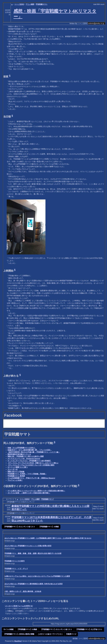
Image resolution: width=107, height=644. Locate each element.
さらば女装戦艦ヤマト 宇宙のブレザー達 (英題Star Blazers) (31, 478)
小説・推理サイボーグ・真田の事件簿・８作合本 (23, 591)
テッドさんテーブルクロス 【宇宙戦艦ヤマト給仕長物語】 (29, 461)
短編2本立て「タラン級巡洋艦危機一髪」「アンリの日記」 (30, 450)
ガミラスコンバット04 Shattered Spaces (24, 459)
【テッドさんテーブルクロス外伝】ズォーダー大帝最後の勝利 (31, 465)
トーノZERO (19, 4)
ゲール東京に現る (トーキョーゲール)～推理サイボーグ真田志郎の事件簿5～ (36, 491)
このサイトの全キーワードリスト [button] (50, 634)
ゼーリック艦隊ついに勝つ (18, 467)
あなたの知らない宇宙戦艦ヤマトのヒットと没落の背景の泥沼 (28, 546)
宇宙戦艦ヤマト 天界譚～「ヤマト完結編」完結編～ (27, 474)
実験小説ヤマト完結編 (16, 472)
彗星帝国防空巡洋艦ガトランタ (19, 454)
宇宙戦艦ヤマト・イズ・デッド (16, 569)
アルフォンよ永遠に (15, 480)
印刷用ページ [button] (71, 634)
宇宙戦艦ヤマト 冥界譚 (16, 476)
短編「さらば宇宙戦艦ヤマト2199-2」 (22, 448)
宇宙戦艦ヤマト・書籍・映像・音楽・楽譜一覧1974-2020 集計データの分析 (33, 553)
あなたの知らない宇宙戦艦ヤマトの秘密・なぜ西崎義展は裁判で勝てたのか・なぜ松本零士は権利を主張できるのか (48, 538)
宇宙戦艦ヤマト (42, 4)
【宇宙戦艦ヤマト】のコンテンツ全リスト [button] (19, 527)
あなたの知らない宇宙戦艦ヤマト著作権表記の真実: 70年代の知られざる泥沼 (34, 584)
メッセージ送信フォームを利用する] (19, 606)
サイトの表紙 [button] (8, 629)
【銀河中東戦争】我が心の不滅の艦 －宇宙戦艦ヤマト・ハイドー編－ (34, 452)
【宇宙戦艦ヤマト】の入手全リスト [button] (89, 629)
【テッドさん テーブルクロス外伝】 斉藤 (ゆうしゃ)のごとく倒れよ (33, 463)
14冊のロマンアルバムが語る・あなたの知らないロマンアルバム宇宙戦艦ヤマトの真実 (37, 576)
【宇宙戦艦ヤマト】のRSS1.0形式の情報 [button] (19, 634)
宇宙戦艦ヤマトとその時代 (15, 561)
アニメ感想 (30, 4)
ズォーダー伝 (13, 469)
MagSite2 (18, 641)
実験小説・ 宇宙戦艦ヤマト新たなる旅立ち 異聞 (26, 456)
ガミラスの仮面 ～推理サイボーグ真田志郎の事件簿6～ (29, 493)
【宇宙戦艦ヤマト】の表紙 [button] (49, 527)
